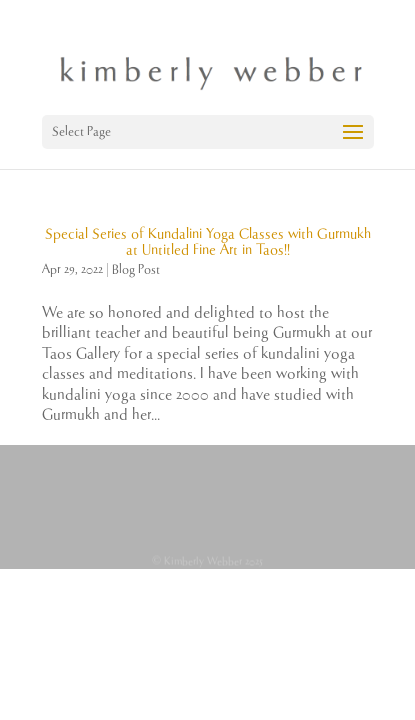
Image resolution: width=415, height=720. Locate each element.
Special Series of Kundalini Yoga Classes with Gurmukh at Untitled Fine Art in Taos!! (208, 242)
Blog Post (136, 269)
